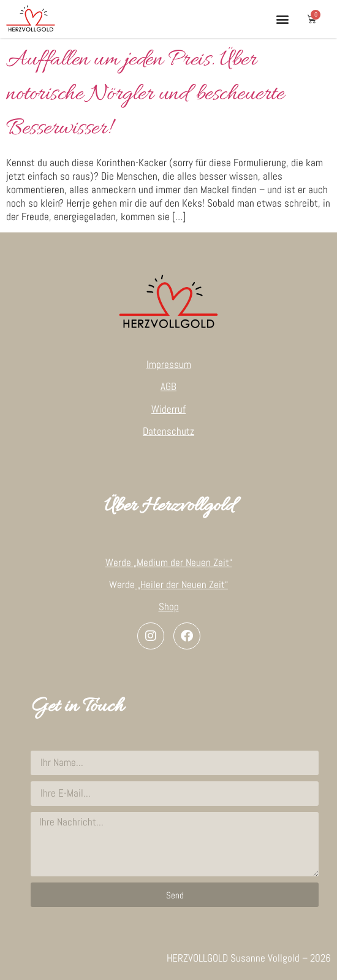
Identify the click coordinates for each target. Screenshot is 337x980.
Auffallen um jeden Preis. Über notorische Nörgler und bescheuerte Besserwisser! (145, 94)
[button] (282, 19)
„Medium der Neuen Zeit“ (183, 562)
